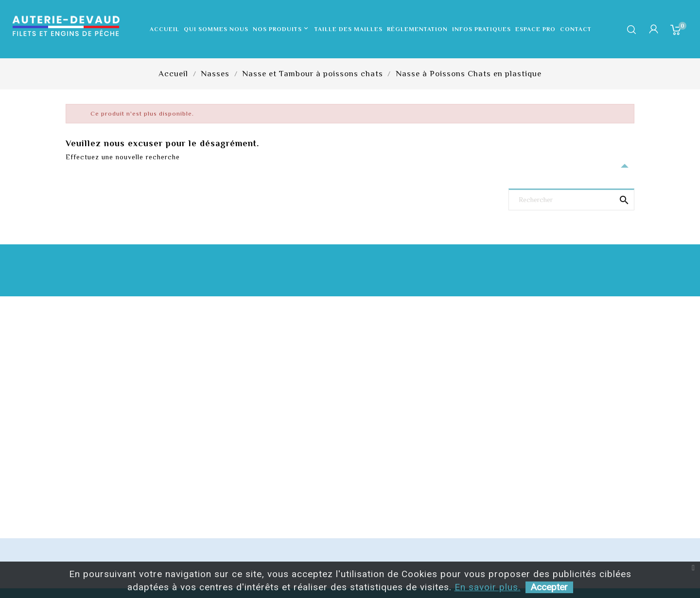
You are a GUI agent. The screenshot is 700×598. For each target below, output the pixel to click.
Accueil (165, 29)
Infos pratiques (481, 29)
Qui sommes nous (216, 29)
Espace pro (535, 29)
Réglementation (417, 29)
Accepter (549, 587)
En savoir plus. (488, 587)
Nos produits (281, 29)
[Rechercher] (571, 200)
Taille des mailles (349, 29)
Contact (576, 29)
